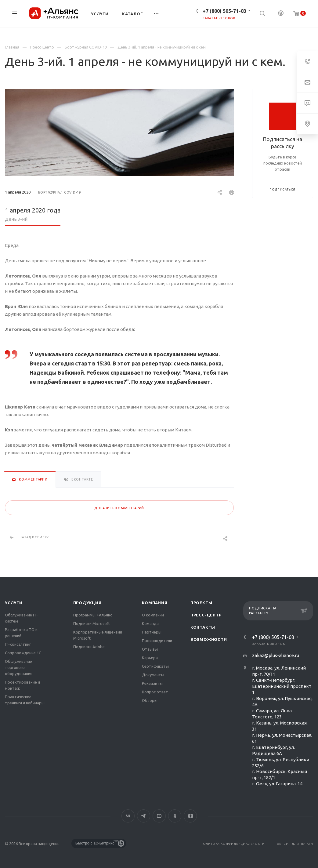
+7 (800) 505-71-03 (224, 11)
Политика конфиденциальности (233, 844)
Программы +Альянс (93, 615)
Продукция (87, 603)
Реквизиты (152, 683)
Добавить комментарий (119, 508)
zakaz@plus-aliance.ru (276, 655)
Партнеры (152, 632)
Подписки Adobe (89, 647)
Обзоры (150, 700)
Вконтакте (128, 816)
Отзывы (150, 649)
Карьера (150, 658)
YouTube (159, 816)
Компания (155, 603)
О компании (153, 615)
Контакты (203, 627)
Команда (150, 623)
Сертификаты (155, 666)
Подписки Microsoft (92, 623)
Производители (157, 641)
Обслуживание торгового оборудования (19, 667)
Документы (153, 675)
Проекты (201, 603)
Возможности (209, 639)
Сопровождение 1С (23, 653)
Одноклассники (175, 816)
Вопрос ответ (155, 692)
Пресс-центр (206, 615)
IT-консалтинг (18, 644)
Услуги (14, 603)
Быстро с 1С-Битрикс (95, 843)
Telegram (144, 816)
